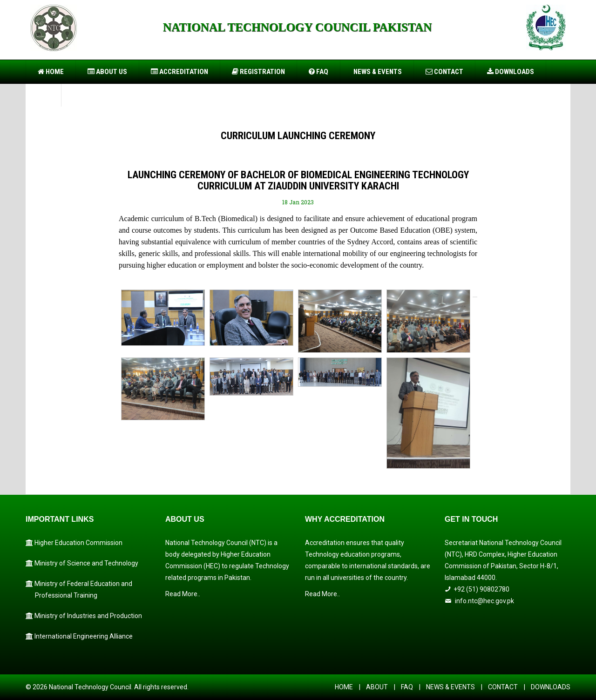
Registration (258, 72)
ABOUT (377, 687)
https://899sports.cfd (186, 56)
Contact (444, 72)
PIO (43, 95)
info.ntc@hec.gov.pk (484, 601)
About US (107, 72)
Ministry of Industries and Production (84, 616)
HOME (344, 687)
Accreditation (179, 72)
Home (51, 72)
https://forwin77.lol (142, 56)
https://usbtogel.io (102, 56)
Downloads (511, 72)
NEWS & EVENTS (450, 687)
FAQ (318, 72)
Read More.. (183, 594)
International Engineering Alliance (79, 636)
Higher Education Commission (74, 543)
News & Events (377, 72)
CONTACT (503, 687)
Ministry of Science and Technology (82, 563)
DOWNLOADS (551, 687)
